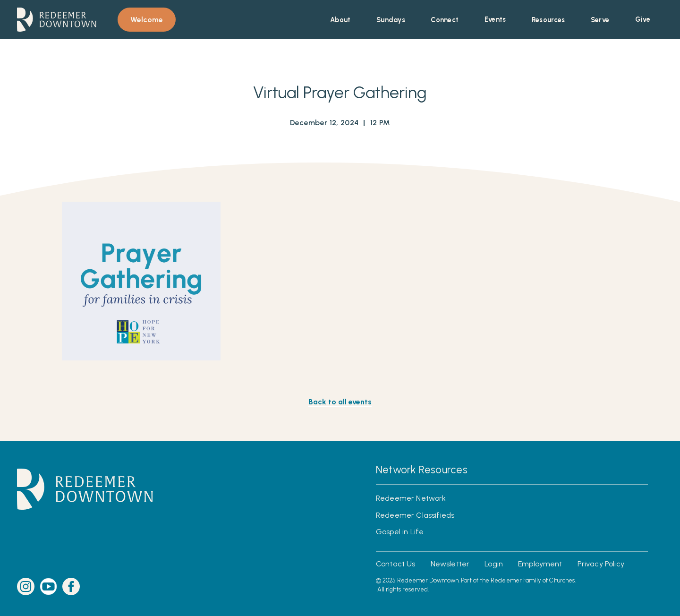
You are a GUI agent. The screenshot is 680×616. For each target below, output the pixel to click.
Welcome (147, 20)
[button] (340, 20)
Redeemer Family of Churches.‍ (533, 580)
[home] (57, 20)
